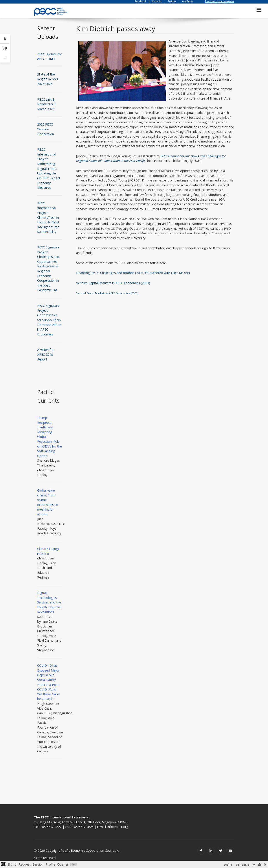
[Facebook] (201, 851)
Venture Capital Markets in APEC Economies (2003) (113, 283)
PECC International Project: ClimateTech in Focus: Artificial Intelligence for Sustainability (48, 217)
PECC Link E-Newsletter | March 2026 (47, 104)
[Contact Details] (5, 48)
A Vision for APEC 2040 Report (45, 354)
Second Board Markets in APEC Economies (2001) (107, 293)
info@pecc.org (118, 827)
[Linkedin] (211, 851)
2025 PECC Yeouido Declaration (46, 129)
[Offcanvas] (5, 58)
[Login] (5, 39)
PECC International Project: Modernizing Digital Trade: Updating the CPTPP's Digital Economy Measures (49, 168)
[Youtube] (230, 851)
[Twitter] (221, 851)
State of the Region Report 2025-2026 (48, 79)
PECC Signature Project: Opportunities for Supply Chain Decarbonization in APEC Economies (49, 320)
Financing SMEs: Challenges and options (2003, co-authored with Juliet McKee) (133, 273)
